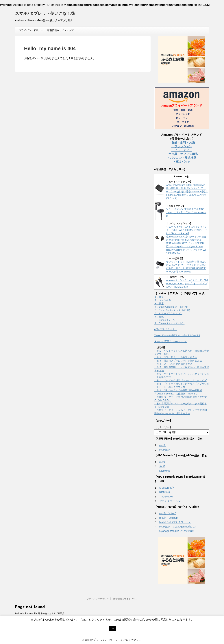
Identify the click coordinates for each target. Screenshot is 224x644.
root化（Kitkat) (168, 513)
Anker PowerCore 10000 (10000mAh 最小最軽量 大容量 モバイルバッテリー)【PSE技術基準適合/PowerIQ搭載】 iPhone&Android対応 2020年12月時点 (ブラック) (187, 192)
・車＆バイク (182, 162)
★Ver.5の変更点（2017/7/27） (171, 341)
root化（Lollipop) (169, 518)
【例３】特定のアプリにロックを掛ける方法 (178, 361)
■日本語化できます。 (166, 329)
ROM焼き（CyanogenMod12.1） (178, 527)
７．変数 (159, 317)
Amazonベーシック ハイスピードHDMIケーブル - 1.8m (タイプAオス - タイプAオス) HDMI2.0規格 (187, 284)
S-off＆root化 (167, 488)
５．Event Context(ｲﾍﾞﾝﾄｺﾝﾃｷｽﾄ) (172, 310)
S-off (162, 466)
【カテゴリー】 (163, 427)
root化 (163, 445)
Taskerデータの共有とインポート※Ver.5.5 (177, 335)
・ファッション (182, 146)
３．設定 (159, 303)
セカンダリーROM (170, 501)
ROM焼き (165, 450)
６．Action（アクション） (168, 313)
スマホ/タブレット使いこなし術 (45, 14)
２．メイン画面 (163, 300)
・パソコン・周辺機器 (182, 158)
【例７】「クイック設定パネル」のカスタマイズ (180, 380)
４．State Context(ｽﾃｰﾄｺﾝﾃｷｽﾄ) (171, 307)
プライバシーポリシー (31, 30)
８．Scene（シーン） (166, 320)
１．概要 (159, 297)
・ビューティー (182, 150)
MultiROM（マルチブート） (175, 522)
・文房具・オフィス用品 (182, 154)
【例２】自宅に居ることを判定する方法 (176, 357)
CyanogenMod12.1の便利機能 (177, 531)
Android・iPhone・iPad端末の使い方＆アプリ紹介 (40, 613)
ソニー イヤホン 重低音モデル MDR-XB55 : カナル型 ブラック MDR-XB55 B (186, 212)
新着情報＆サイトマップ (60, 30)
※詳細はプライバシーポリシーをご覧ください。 (112, 640)
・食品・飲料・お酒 (182, 142)
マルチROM (166, 497)
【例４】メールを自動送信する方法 (173, 364)
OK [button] (113, 629)
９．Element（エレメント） (169, 323)
